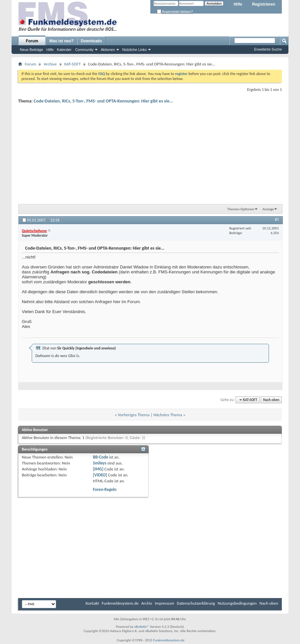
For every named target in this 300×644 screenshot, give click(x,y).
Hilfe (238, 4)
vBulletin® (142, 627)
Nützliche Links (134, 50)
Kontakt (92, 603)
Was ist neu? (61, 41)
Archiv (147, 603)
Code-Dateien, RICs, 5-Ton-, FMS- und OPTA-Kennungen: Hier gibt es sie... (103, 101)
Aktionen (108, 50)
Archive (50, 64)
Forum (32, 41)
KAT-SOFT (73, 64)
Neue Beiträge (31, 50)
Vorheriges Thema (134, 415)
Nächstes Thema (168, 415)
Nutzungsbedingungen (237, 603)
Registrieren (264, 4)
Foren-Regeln (105, 489)
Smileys (100, 463)
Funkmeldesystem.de (120, 603)
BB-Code (100, 457)
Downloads (92, 41)
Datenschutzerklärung (196, 603)
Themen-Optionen (241, 209)
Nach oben (271, 400)
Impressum (165, 603)
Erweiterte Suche (268, 49)
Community (84, 50)
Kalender (64, 50)
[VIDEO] (100, 475)
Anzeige (268, 209)
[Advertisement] (150, 152)
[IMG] (98, 469)
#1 (277, 220)
